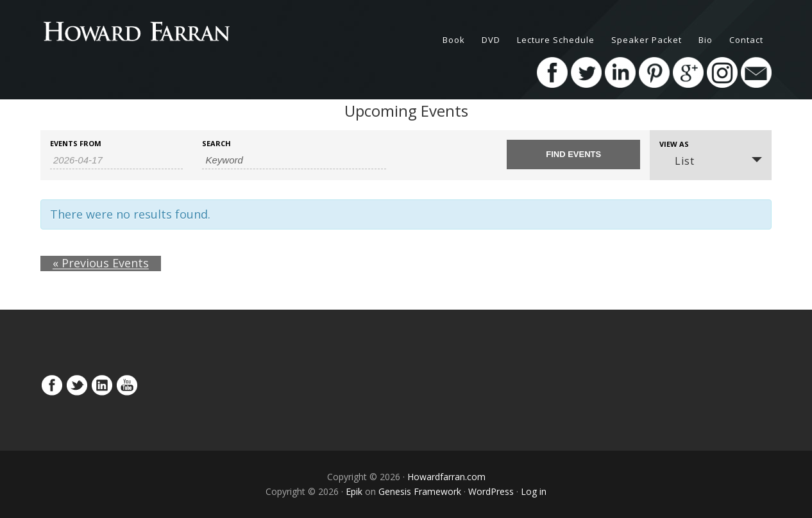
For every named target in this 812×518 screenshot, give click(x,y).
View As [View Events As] (674, 144)
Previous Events (89, 263)
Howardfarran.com (446, 477)
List (677, 161)
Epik (354, 491)
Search (216, 143)
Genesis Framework (420, 491)
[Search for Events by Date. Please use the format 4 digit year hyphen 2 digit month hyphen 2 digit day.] (116, 160)
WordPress (491, 491)
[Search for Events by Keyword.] (294, 160)
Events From (76, 143)
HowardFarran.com (156, 32)
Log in (534, 491)
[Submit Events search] (573, 155)
